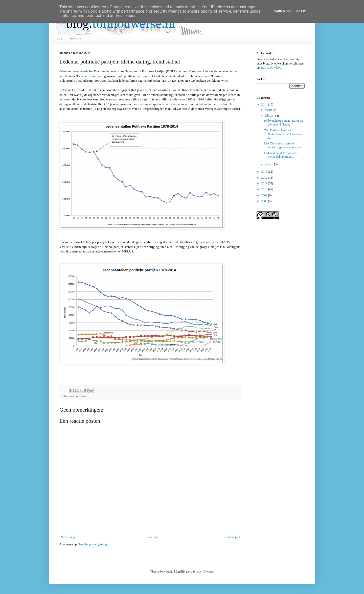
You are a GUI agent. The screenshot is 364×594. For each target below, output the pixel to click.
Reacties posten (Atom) (93, 544)
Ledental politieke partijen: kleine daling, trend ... (281, 155)
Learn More (282, 11)
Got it (301, 11)
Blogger (208, 571)
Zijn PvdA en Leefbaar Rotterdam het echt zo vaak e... (283, 134)
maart (269, 110)
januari (269, 164)
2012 (265, 178)
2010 (265, 189)
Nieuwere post (70, 537)
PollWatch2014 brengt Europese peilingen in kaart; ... (284, 122)
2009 (265, 195)
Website (75, 39)
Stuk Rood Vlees (271, 68)
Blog (59, 39)
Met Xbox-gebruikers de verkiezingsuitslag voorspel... (284, 145)
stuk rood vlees (78, 396)
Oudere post (233, 537)
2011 (265, 183)
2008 (265, 201)
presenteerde (80, 71)
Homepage (152, 537)
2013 (265, 172)
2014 (265, 104)
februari (270, 116)
